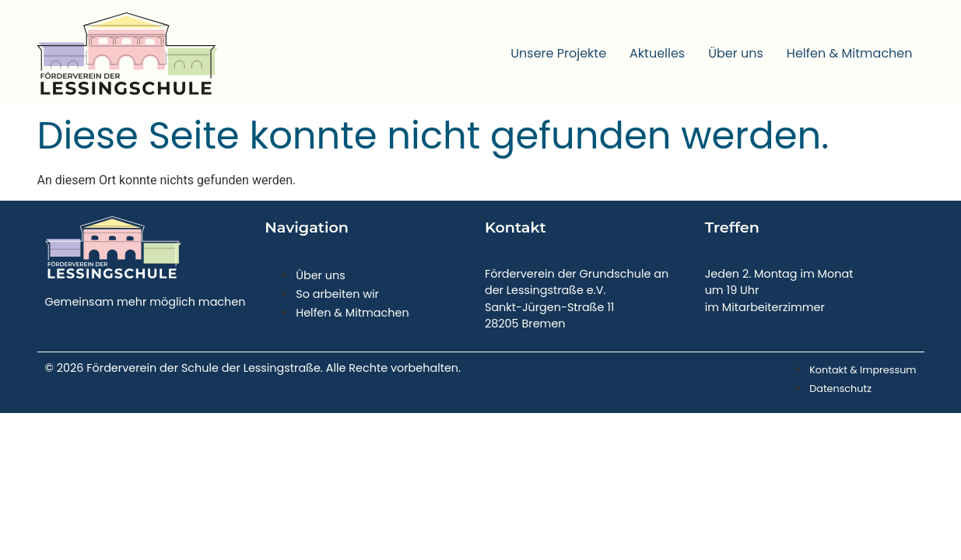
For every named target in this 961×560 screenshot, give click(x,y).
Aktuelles (657, 53)
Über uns (736, 53)
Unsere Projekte (558, 53)
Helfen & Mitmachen (850, 53)
